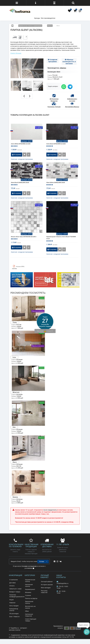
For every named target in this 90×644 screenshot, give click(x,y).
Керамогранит (30, 589)
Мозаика (28, 592)
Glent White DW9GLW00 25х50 (56, 182)
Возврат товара (15, 592)
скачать (14, 269)
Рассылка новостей (44, 592)
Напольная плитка (29, 585)
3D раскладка (14, 614)
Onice (15, 462)
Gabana (15, 497)
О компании (14, 580)
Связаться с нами (15, 589)
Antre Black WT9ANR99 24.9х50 (56, 144)
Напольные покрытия (29, 615)
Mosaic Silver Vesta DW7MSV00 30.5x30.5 (24, 237)
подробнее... (18, 284)
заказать (65, 284)
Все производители (48, 18)
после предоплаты (50, 510)
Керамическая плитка (30, 581)
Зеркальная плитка (29, 602)
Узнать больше (16, 53)
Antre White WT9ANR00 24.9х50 (21, 144)
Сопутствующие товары (31, 620)
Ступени (28, 595)
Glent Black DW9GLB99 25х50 (20, 182)
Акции (11, 600)
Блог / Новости (14, 617)
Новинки (12, 603)
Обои (27, 611)
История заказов (47, 585)
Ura (14, 427)
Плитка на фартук (31, 598)
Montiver (16, 392)
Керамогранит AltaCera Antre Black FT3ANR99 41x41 (61, 238)
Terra (15, 322)
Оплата (12, 586)
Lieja (14, 357)
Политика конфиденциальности (17, 596)
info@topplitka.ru (63, 583)
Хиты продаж (14, 606)
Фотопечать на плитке (30, 607)
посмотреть (41, 284)
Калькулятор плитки (14, 610)
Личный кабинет (47, 582)
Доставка (12, 583)
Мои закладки (46, 588)
